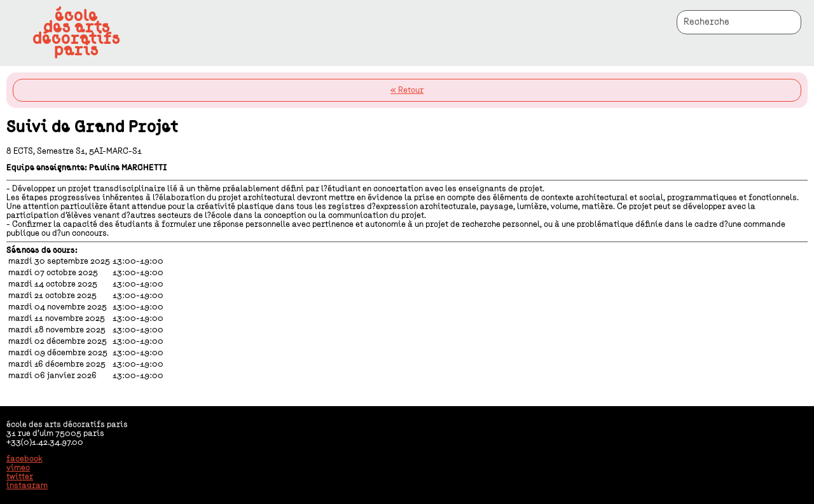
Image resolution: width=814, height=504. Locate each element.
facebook (24, 459)
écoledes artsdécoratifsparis (76, 33)
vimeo (18, 468)
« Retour (407, 90)
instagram (27, 486)
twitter (20, 477)
